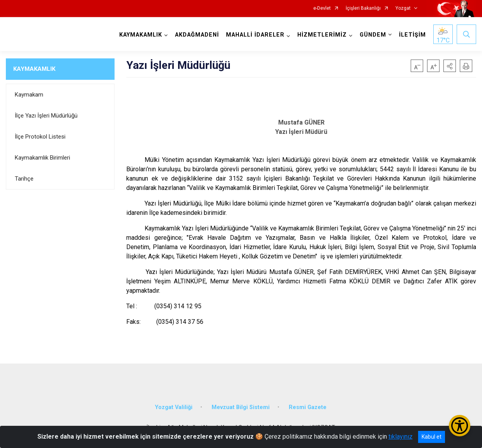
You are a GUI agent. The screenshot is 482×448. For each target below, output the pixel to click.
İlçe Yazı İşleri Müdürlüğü (46, 116)
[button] (450, 66)
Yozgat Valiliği (174, 407)
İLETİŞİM (412, 35)
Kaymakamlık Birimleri (42, 158)
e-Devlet (322, 8)
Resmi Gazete (308, 407)
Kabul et (432, 437)
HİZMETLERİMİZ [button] (322, 35)
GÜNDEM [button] (373, 35)
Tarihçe (24, 179)
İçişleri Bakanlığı (363, 8)
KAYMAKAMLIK (34, 69)
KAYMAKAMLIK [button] (141, 35)
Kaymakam (29, 95)
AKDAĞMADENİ (197, 35)
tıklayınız (401, 437)
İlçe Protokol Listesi (40, 137)
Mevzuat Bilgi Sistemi (241, 407)
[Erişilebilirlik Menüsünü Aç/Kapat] (460, 426)
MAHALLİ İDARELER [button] (255, 35)
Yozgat (403, 8)
